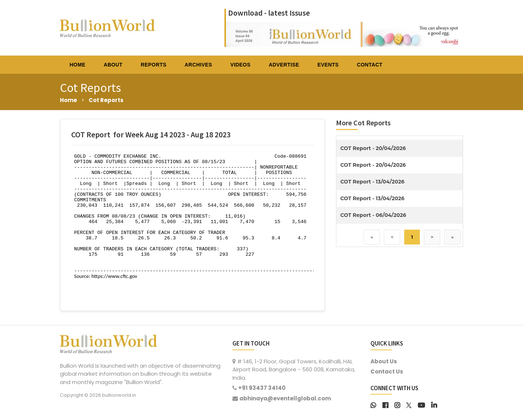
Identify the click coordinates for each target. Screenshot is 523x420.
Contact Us (387, 371)
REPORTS (154, 65)
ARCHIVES (198, 65)
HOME (78, 65)
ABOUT (113, 65)
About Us (384, 361)
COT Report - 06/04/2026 (373, 215)
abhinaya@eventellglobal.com (285, 398)
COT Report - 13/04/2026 (372, 182)
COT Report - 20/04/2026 (373, 148)
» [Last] (452, 237)
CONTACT (370, 65)
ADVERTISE (284, 65)
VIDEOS (240, 65)
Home (68, 100)
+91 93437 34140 (262, 388)
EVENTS (328, 65)
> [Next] (432, 237)
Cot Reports (106, 100)
